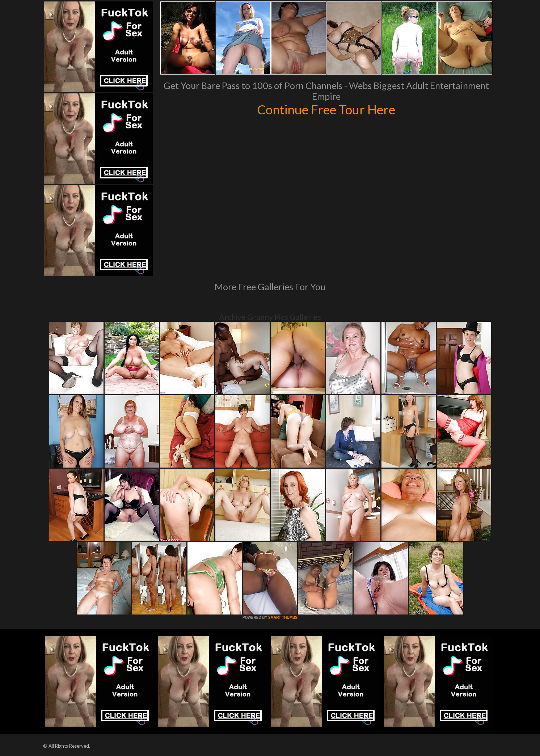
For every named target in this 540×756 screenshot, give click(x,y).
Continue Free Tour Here (326, 109)
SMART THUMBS (283, 618)
